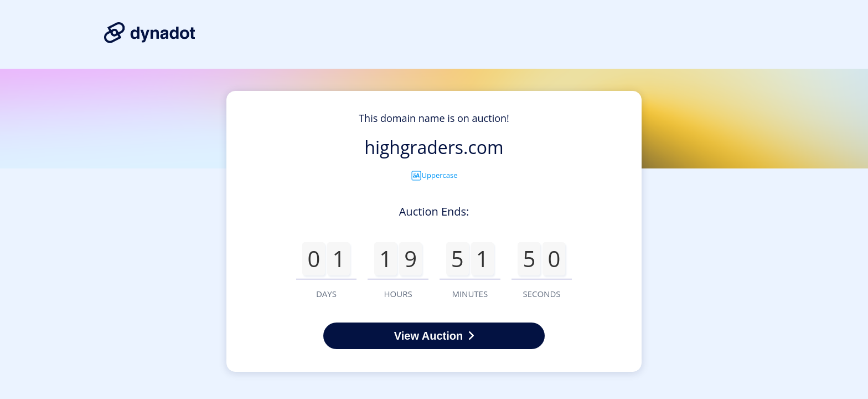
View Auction (434, 336)
